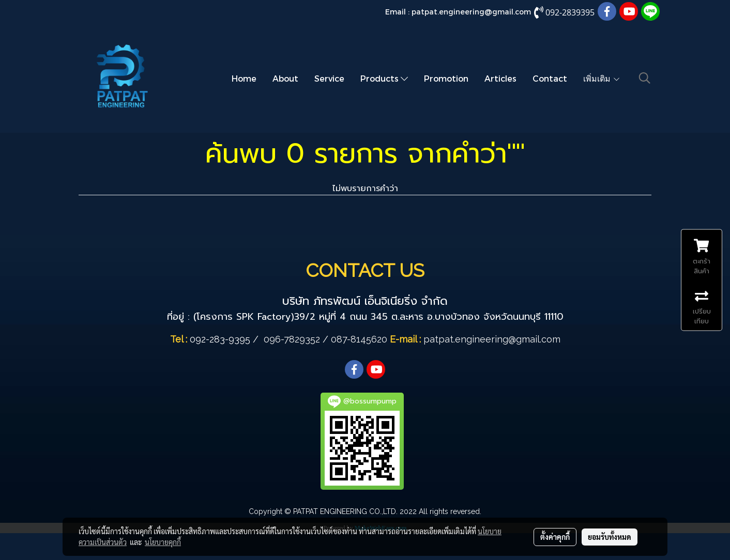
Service (329, 78)
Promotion (446, 78)
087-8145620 (359, 339)
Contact (550, 78)
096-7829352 (292, 339)
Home (244, 78)
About (285, 78)
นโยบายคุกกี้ (163, 542)
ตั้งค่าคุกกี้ (555, 537)
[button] (645, 78)
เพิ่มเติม (602, 78)
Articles (500, 78)
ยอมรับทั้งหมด (610, 537)
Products (384, 78)
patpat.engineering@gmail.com (471, 12)
